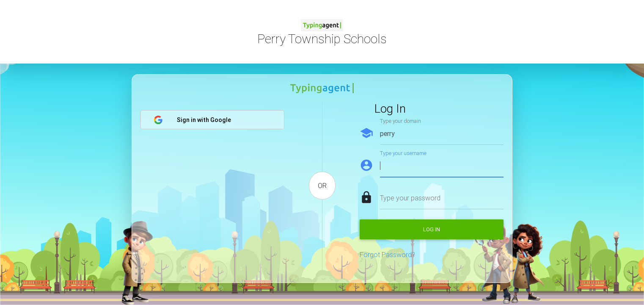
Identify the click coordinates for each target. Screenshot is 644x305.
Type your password (410, 198)
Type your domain (400, 121)
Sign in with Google (192, 120)
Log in (432, 229)
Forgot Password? (387, 255)
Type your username (403, 153)
